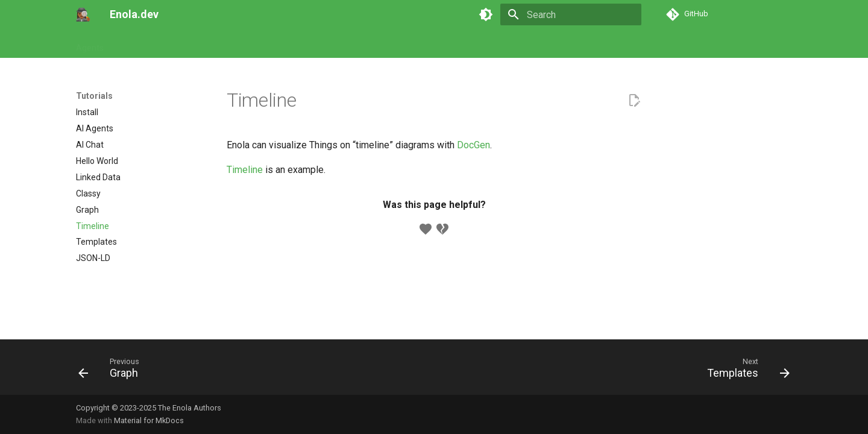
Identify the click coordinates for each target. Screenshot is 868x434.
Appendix (393, 44)
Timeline (245, 170)
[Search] (571, 14)
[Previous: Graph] (113, 371)
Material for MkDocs (149, 420)
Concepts (285, 44)
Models (239, 44)
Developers (339, 44)
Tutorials (135, 44)
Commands (188, 44)
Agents (90, 44)
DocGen (473, 145)
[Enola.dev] (83, 14)
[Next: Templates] (744, 371)
